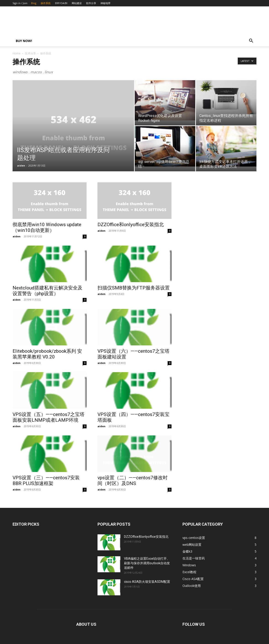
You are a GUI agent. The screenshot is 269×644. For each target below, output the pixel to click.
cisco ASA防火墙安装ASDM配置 (147, 582)
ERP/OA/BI (61, 3)
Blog (34, 3)
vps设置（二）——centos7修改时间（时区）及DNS (133, 481)
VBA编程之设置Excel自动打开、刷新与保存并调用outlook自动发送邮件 (147, 563)
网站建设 (77, 3)
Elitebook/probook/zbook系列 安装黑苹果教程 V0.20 (47, 354)
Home (17, 53)
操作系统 (46, 3)
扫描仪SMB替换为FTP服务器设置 (134, 288)
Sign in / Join (20, 3)
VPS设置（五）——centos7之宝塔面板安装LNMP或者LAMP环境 (49, 417)
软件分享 (91, 3)
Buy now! (24, 41)
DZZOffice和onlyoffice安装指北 (131, 225)
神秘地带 (105, 3)
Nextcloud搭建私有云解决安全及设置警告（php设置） (47, 291)
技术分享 (30, 53)
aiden (21, 166)
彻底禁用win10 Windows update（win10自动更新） (47, 227)
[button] (251, 41)
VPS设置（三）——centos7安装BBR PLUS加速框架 (46, 481)
